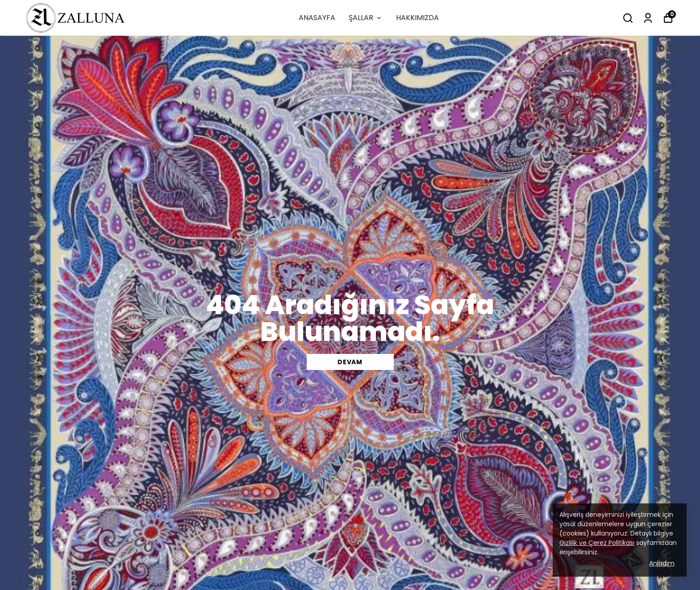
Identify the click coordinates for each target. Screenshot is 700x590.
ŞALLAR (366, 18)
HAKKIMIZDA (417, 18)
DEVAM (350, 362)
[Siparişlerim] (648, 18)
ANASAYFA (317, 18)
